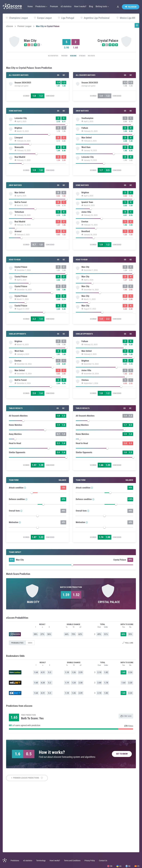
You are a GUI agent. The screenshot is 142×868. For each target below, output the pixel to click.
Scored (26, 98)
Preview (61, 56)
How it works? (55, 861)
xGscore (10, 26)
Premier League (24, 26)
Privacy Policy (90, 861)
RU (128, 866)
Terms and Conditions (72, 861)
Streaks (84, 56)
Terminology (41, 861)
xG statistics (48, 56)
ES (137, 866)
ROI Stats (96, 56)
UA (119, 866)
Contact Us (103, 861)
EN (110, 866)
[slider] (38, 127)
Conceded (50, 98)
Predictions (15, 861)
